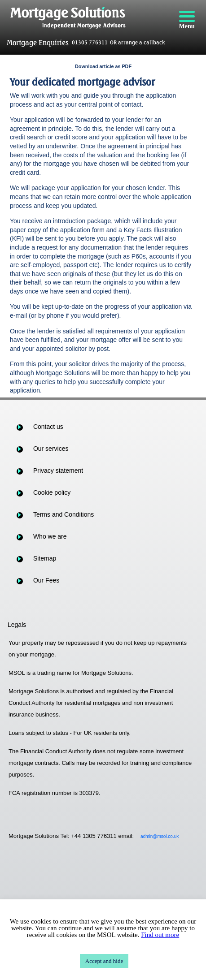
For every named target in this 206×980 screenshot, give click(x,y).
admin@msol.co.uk (160, 836)
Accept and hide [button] (104, 961)
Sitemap (45, 558)
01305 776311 (90, 42)
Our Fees (46, 580)
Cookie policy (52, 492)
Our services (51, 449)
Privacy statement (58, 471)
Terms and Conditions (64, 514)
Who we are (50, 536)
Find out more (160, 935)
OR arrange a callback (137, 42)
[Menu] (187, 20)
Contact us (48, 427)
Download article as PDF (103, 66)
